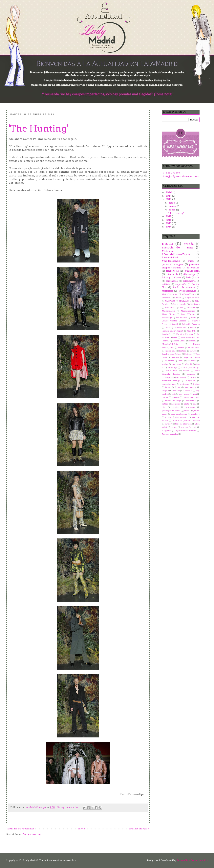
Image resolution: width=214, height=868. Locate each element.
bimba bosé (172, 371)
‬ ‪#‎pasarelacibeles (170, 434)
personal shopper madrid (181, 266)
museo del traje (173, 401)
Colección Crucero (191, 324)
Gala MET (192, 331)
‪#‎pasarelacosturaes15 (186, 431)
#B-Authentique (169, 294)
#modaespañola (171, 261)
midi (195, 394)
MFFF (175, 337)
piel (164, 407)
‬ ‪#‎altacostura (192, 271)
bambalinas (172, 281)
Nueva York (194, 347)
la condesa (188, 391)
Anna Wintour (188, 314)
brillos (186, 371)
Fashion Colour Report (172, 331)
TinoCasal (175, 357)
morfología (168, 291)
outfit (191, 261)
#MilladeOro (185, 301)
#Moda (189, 244)
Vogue (181, 361)
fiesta (168, 387)
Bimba (193, 318)
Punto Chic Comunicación (192, 860)
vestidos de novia (189, 427)
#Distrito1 (166, 298)
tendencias (172, 271)
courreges (167, 377)
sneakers (195, 414)
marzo (172, 206)
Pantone (183, 351)
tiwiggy (168, 424)
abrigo (165, 364)
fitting (178, 387)
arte (197, 278)
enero (172, 210)
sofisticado (193, 268)
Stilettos (188, 354)
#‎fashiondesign (188, 311)
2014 (169, 227)
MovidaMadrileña (170, 344)
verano (174, 427)
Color (168, 327)
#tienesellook (168, 311)
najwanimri (191, 401)
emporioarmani (169, 384)
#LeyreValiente (192, 298)
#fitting (166, 278)
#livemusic (170, 307)
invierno (176, 391)
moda (167, 244)
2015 (169, 223)
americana (176, 364)
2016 (169, 220)
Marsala (193, 341)
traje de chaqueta (183, 424)
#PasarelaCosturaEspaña (176, 254)
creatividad (181, 377)
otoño (187, 404)
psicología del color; (171, 411)
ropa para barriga (179, 414)
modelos (176, 397)
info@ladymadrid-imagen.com (181, 176)
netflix (165, 404)
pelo (195, 404)
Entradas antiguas (139, 829)
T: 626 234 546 (171, 173)
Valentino (170, 361)
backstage (172, 367)
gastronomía (190, 387)
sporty (168, 417)
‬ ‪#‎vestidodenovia (187, 291)
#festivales (194, 304)
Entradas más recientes (21, 829)
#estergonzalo (179, 304)
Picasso (193, 351)
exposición (181, 284)
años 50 (188, 364)
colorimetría (189, 281)
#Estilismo (168, 251)
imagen (165, 391)
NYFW (181, 347)
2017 (169, 216)
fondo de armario (184, 288)
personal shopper (173, 264)
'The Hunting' (38, 128)
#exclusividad (170, 257)
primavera (190, 407)
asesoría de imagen (178, 247)
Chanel (178, 278)
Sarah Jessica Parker (171, 354)
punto (186, 411)
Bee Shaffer (181, 318)
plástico (175, 407)
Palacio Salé (170, 351)
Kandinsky (167, 334)
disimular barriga (171, 381)
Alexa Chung (168, 314)
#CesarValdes (189, 294)
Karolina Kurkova (185, 334)
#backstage (190, 274)
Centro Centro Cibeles (174, 321)
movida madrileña (191, 397)
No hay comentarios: (68, 807)
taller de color (181, 417)
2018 (169, 199)
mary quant (184, 394)
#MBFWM (170, 301)
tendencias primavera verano (186, 420)
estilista (166, 284)
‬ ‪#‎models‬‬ (172, 274)
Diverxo (193, 327)
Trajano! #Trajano (191, 357)
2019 (169, 196)
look (174, 394)
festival (196, 384)
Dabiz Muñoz (180, 327)
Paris (188, 278)
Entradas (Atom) (32, 834)
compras (191, 374)
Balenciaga (167, 318)
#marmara (192, 307)
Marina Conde (179, 341)
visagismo (166, 431)
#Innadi (178, 298)
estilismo (185, 384)
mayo (172, 203)
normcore (176, 404)
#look (181, 307)
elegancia (191, 381)
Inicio (81, 829)
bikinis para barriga (190, 367)
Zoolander (192, 361)
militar (165, 397)
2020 (169, 192)
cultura (193, 377)
